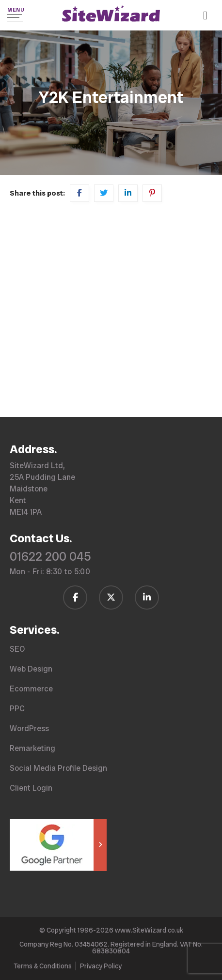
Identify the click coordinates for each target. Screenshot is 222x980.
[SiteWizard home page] (111, 15)
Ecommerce (31, 689)
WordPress (29, 728)
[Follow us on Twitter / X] (111, 597)
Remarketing (32, 748)
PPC (17, 709)
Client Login (31, 788)
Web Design (31, 669)
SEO (17, 649)
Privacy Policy (101, 966)
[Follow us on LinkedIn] (147, 597)
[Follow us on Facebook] (75, 597)
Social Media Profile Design (58, 768)
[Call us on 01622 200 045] (209, 16)
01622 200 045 (50, 557)
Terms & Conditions (43, 966)
